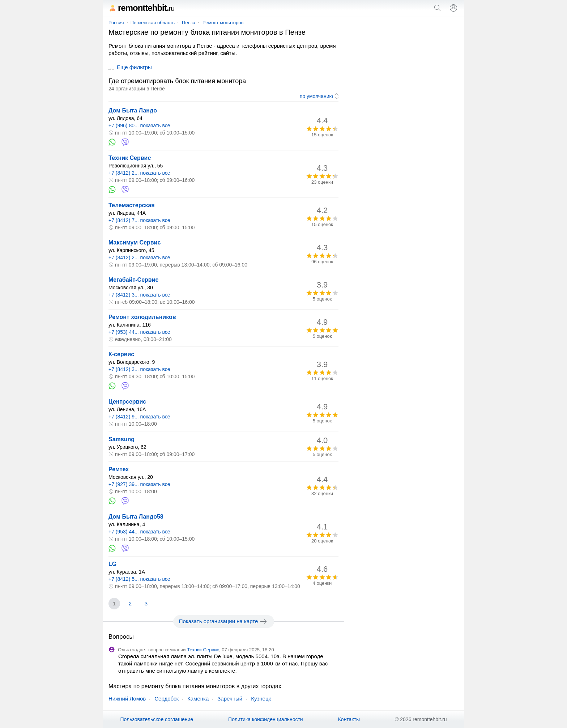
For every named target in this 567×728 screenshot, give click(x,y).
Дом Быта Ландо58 (136, 517)
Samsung (121, 439)
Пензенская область (153, 23)
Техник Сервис (130, 158)
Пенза (189, 23)
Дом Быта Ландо (133, 110)
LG (112, 564)
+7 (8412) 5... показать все (139, 579)
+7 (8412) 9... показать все (139, 417)
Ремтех (119, 469)
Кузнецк (261, 699)
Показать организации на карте (224, 621)
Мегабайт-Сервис (133, 280)
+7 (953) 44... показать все (139, 332)
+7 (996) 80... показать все (139, 125)
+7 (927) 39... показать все (139, 484)
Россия (116, 23)
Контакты (349, 719)
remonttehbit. (141, 8)
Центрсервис (127, 402)
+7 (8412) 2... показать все (139, 173)
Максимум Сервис (135, 242)
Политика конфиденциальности (266, 719)
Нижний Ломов (127, 699)
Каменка (198, 699)
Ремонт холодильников (142, 317)
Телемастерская (132, 205)
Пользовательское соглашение (157, 719)
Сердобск (167, 699)
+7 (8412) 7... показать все (139, 220)
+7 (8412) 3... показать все (139, 295)
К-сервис (121, 354)
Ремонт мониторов (223, 23)
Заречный (230, 699)
